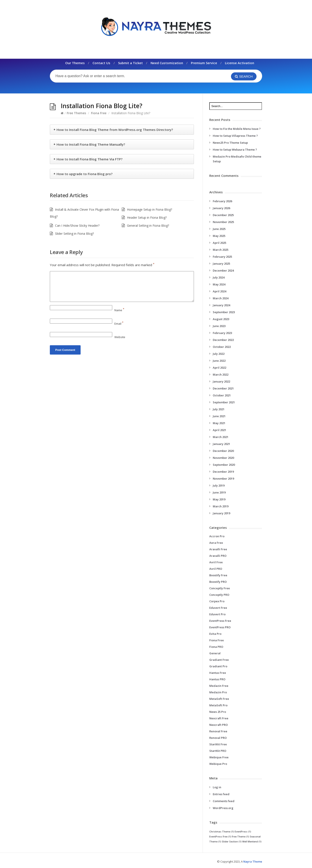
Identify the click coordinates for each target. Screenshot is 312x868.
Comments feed (224, 801)
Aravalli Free (218, 549)
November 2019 (223, 479)
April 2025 (219, 243)
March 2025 (221, 250)
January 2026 (221, 208)
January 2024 (221, 305)
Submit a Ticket (130, 63)
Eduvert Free (218, 608)
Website (120, 337)
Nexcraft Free (219, 718)
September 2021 (224, 402)
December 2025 (223, 215)
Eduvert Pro (217, 614)
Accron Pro (217, 536)
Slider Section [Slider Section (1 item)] (232, 842)
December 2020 (223, 451)
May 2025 (219, 236)
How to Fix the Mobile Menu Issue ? (237, 129)
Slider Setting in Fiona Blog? (74, 234)
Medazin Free (219, 686)
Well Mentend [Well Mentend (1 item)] (252, 842)
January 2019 (221, 513)
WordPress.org (223, 808)
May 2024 (219, 284)
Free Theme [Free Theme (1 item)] (240, 837)
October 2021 (222, 395)
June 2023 (219, 326)
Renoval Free (218, 731)
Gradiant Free (219, 660)
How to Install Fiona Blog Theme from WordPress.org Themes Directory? (115, 130)
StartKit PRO (218, 751)
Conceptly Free (220, 588)
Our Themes (75, 63)
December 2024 (223, 270)
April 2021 (219, 430)
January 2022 (221, 381)
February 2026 (222, 201)
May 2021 (219, 423)
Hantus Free (218, 673)
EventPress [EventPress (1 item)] (243, 832)
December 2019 (223, 472)
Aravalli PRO (218, 556)
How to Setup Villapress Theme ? (235, 136)
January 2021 (221, 444)
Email (119, 324)
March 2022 (221, 375)
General (215, 653)
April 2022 (219, 368)
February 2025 (222, 257)
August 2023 (221, 319)
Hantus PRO (217, 679)
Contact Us (101, 63)
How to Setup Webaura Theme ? (235, 150)
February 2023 (222, 333)
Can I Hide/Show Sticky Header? (77, 226)
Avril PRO (216, 569)
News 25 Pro (218, 712)
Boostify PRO (218, 582)
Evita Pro (215, 634)
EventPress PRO (220, 627)
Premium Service (204, 63)
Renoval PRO (218, 738)
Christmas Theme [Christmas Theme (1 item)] (222, 832)
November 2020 (223, 458)
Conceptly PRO (219, 595)
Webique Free (219, 757)
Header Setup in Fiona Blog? (147, 217)
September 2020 (224, 465)
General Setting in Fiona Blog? (148, 226)
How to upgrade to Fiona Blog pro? (84, 174)
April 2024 (219, 291)
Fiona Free (99, 113)
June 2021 (219, 416)
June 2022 (219, 361)
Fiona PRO (216, 647)
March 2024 (221, 298)
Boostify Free (218, 575)
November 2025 (223, 222)
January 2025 (221, 264)
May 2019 (219, 499)
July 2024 (219, 277)
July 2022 (219, 354)
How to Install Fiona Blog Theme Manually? (91, 144)
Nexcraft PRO (219, 725)
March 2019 (221, 506)
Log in (217, 787)
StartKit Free (218, 744)
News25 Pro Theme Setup (230, 143)
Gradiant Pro (218, 666)
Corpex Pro (217, 601)
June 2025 (219, 229)
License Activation (240, 63)
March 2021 (221, 437)
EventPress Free (220, 621)
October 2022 (222, 347)
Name (119, 310)
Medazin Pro (218, 692)
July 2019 (219, 485)
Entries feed (221, 794)
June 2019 (219, 492)
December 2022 (223, 340)
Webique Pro (218, 764)
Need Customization (167, 63)
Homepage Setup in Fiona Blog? (149, 209)
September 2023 (224, 312)
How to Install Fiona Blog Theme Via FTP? (89, 159)
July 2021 (219, 409)
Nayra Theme (253, 861)
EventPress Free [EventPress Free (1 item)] (220, 837)
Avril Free (216, 562)
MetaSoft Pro (218, 705)
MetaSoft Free (219, 699)
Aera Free (216, 543)
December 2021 (223, 388)
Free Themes (76, 113)
